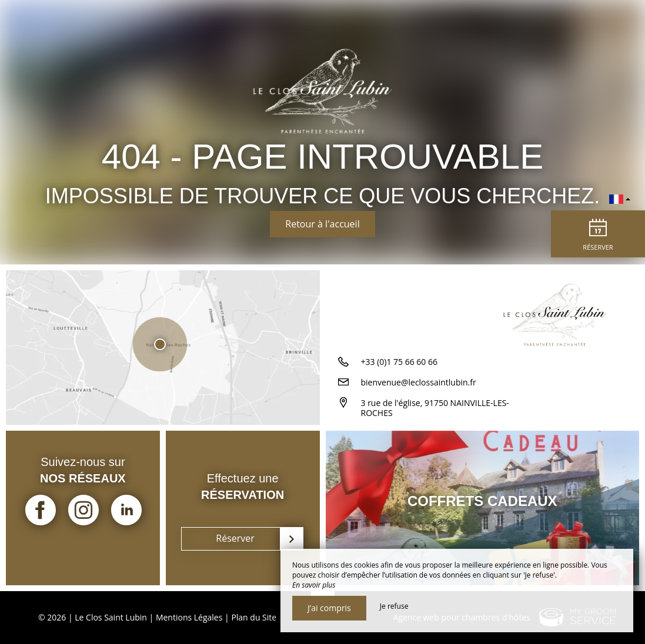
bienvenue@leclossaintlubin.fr (419, 382)
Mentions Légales (189, 617)
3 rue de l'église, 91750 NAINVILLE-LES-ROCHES (435, 408)
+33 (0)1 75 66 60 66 (400, 362)
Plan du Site (254, 617)
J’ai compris (329, 608)
